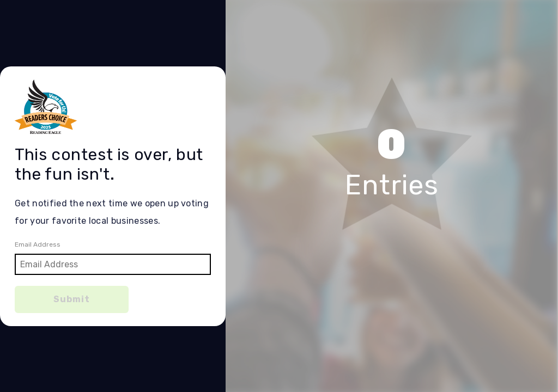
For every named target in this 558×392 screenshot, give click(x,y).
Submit (72, 299)
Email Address (38, 244)
